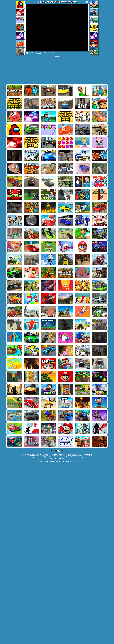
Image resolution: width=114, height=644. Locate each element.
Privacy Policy (69, 461)
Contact (75, 461)
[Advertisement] (8, 28)
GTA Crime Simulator (43, 461)
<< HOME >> (57, 451)
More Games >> (47, 54)
